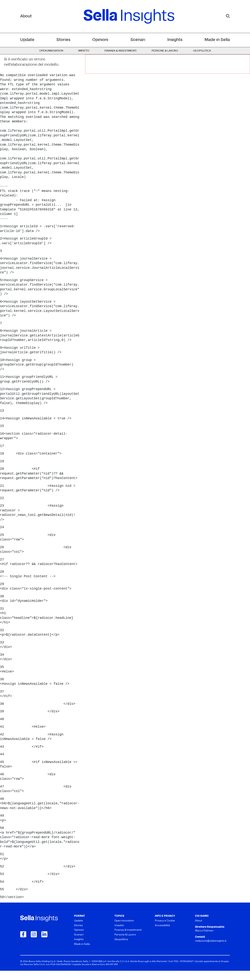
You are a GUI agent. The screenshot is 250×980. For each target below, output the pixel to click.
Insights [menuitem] (175, 40)
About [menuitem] (199, 921)
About (26, 16)
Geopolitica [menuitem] (202, 51)
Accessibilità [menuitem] (162, 926)
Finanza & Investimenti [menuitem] (120, 51)
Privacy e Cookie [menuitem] (165, 921)
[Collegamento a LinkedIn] (44, 934)
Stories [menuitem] (63, 40)
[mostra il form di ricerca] (228, 16)
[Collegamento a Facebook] (23, 934)
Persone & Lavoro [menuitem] (165, 51)
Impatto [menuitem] (84, 51)
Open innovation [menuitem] (51, 51)
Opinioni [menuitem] (100, 40)
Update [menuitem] (27, 40)
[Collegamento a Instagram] (34, 934)
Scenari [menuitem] (138, 40)
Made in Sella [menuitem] (217, 40)
